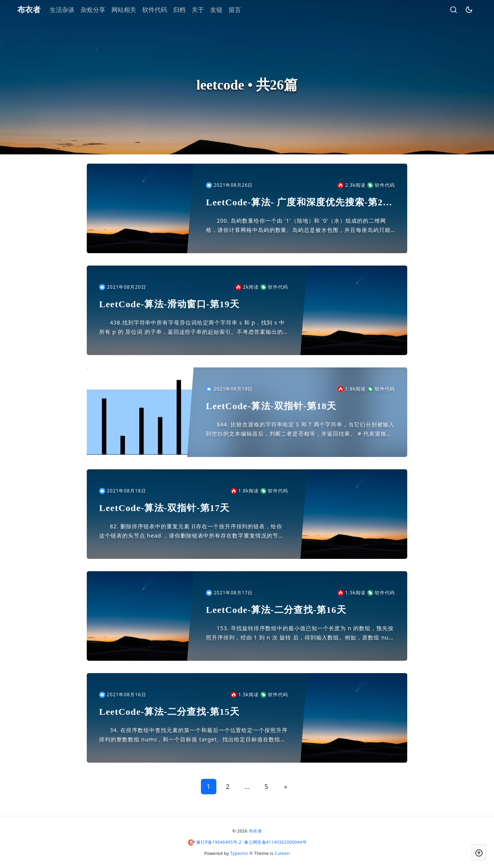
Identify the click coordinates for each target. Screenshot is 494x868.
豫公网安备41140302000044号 (275, 842)
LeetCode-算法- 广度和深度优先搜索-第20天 (297, 203)
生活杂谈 (68, 10)
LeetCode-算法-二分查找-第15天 (169, 712)
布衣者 (255, 831)
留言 (241, 10)
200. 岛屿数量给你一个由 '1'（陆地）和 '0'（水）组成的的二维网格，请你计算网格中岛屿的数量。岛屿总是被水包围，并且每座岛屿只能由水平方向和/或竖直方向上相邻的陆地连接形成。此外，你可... (298, 226)
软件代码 (161, 10)
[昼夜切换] (463, 10)
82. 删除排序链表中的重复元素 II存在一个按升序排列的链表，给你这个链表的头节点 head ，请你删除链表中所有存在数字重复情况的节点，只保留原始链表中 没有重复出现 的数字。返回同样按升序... (191, 531)
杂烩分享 (99, 10)
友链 (223, 10)
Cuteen (282, 853)
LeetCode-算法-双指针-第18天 (271, 406)
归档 (185, 10)
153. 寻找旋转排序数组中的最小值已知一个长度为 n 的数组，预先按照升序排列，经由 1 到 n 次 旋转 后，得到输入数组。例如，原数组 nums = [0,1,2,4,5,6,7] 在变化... (300, 633)
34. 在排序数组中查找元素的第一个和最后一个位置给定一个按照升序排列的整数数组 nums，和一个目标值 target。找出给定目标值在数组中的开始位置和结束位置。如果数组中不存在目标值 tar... (193, 735)
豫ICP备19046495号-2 (219, 842)
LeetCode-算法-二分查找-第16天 (276, 610)
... (247, 787)
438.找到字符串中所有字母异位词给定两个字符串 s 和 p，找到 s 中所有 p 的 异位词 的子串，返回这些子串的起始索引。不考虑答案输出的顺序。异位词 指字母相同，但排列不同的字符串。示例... (192, 328)
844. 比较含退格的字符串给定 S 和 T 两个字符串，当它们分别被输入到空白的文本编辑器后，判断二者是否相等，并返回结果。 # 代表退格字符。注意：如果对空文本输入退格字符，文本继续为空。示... (300, 430)
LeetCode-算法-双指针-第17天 (164, 508)
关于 (204, 10)
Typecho (239, 853)
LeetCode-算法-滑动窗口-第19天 (169, 304)
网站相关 (130, 10)
